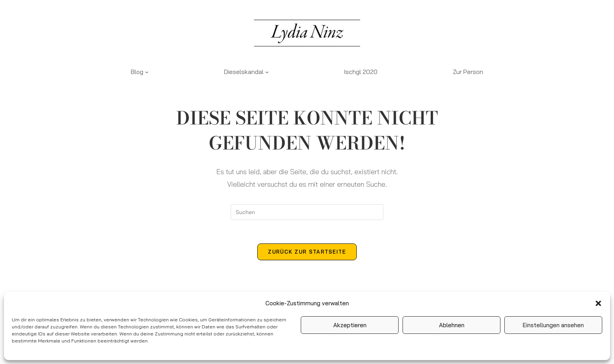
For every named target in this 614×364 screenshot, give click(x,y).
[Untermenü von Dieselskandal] (267, 72)
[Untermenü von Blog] (147, 72)
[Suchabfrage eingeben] (307, 212)
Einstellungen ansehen (553, 325)
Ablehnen (452, 325)
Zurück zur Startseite (307, 252)
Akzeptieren (350, 325)
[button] (598, 303)
